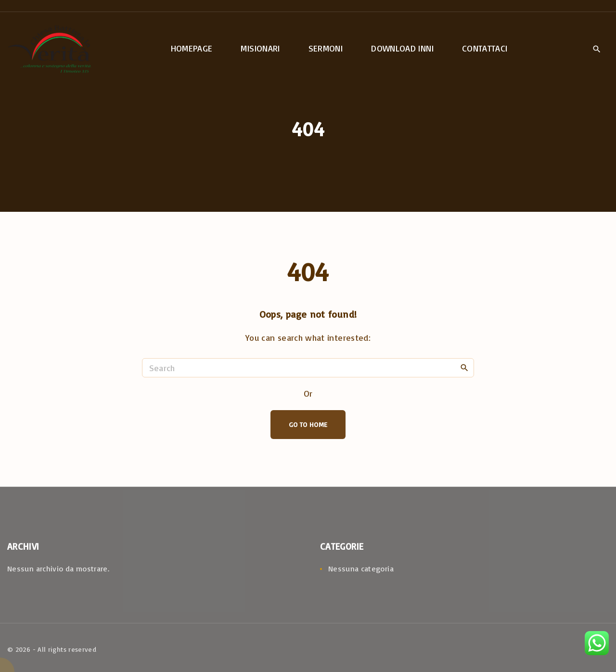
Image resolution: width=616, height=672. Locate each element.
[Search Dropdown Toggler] (597, 49)
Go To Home (308, 424)
